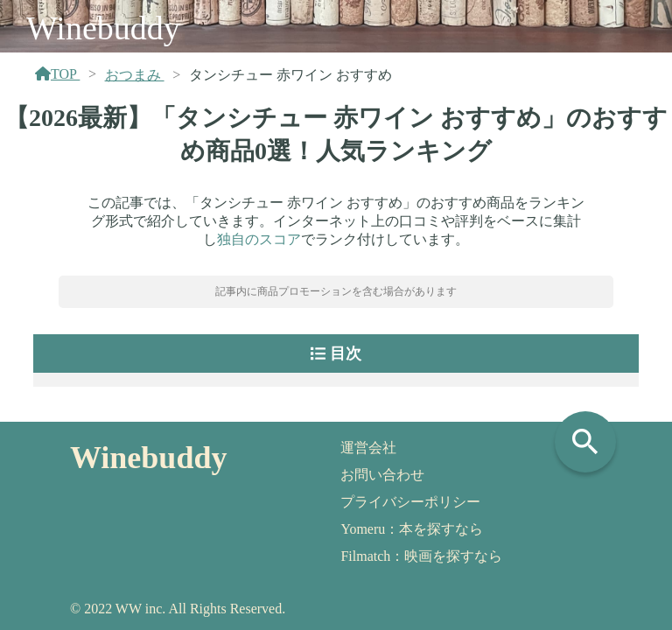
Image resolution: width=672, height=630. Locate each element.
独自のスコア (259, 239)
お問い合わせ (382, 475)
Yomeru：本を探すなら (412, 529)
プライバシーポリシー (410, 502)
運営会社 (368, 448)
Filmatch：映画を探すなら (421, 556)
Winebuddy (103, 28)
